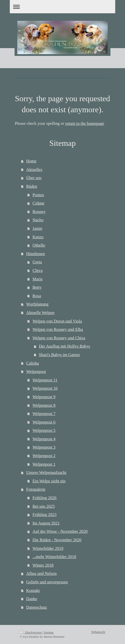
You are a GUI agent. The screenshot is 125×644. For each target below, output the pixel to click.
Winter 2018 (43, 565)
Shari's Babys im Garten (59, 355)
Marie (38, 279)
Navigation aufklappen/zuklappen (62, 7)
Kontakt (33, 591)
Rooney (39, 212)
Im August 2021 (46, 523)
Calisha (32, 363)
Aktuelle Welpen (40, 313)
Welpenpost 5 (44, 430)
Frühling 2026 (45, 498)
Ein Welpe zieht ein (49, 481)
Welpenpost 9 (44, 397)
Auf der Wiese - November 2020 (60, 531)
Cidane (39, 203)
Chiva (38, 271)
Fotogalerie (36, 489)
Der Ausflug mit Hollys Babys (65, 346)
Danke (32, 599)
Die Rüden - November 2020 (57, 540)
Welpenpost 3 (44, 447)
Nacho (38, 220)
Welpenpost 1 (44, 464)
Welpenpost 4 (44, 439)
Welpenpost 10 (45, 388)
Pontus (38, 195)
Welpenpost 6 (44, 422)
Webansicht (98, 632)
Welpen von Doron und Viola (57, 321)
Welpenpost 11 (45, 380)
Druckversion (31, 632)
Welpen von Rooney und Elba (58, 329)
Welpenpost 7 (44, 414)
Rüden (32, 186)
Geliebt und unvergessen (47, 582)
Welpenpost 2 (44, 456)
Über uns (34, 178)
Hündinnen (36, 254)
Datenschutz (37, 607)
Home (31, 161)
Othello (39, 245)
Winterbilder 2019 (48, 548)
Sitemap (49, 632)
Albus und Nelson (41, 573)
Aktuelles (34, 170)
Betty (37, 287)
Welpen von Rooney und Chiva (59, 338)
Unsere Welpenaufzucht (46, 472)
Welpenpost (36, 371)
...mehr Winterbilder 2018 (54, 557)
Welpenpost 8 (44, 405)
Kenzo (38, 237)
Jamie (38, 228)
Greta (37, 262)
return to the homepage (85, 123)
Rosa (37, 296)
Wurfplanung (37, 304)
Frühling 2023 (45, 515)
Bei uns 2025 (44, 506)
